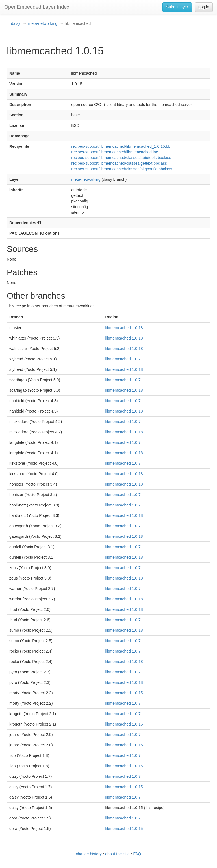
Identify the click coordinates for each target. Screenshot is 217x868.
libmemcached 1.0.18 (124, 328)
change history (89, 854)
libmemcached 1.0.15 (124, 693)
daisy (16, 23)
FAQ (137, 854)
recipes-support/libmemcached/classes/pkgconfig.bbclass (121, 169)
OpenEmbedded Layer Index (37, 7)
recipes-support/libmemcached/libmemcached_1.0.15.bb (121, 146)
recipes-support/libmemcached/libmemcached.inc (115, 152)
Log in (204, 7)
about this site (117, 854)
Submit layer (177, 7)
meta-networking (43, 23)
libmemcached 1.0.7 (123, 359)
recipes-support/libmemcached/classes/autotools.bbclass (121, 158)
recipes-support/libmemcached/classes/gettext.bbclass (119, 163)
